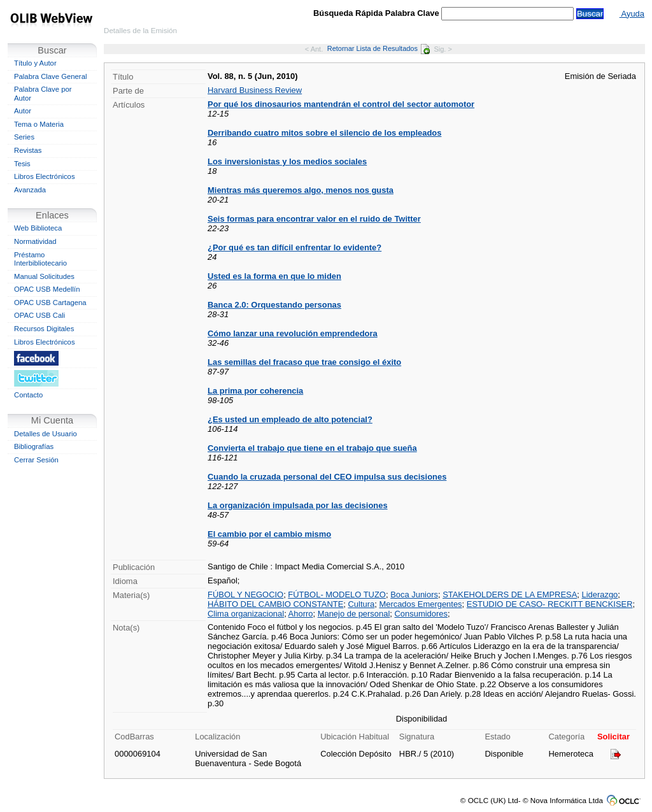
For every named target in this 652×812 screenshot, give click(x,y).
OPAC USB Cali (39, 315)
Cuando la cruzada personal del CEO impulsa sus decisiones (327, 477)
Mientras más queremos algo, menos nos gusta (301, 190)
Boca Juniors (414, 595)
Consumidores (421, 614)
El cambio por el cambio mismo (269, 534)
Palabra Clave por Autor (43, 94)
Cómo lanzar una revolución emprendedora (293, 333)
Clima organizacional (246, 614)
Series (24, 137)
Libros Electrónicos (45, 176)
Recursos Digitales (44, 329)
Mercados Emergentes (420, 604)
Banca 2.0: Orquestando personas (274, 305)
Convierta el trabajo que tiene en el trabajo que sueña (312, 448)
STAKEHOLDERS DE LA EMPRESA (510, 595)
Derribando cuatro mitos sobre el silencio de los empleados (324, 133)
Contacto (28, 395)
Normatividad (35, 241)
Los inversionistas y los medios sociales (287, 161)
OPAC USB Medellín (47, 289)
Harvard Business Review (255, 90)
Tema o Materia (39, 124)
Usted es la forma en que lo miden (274, 276)
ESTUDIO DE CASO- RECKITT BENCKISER (550, 604)
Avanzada (30, 190)
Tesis (22, 164)
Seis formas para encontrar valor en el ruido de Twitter (314, 219)
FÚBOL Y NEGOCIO (245, 595)
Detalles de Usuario (46, 434)
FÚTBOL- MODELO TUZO (337, 595)
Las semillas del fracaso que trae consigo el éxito (304, 362)
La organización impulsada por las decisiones (298, 505)
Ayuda (632, 14)
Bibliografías (34, 446)
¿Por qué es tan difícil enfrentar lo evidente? (294, 247)
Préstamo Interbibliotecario (40, 259)
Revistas (28, 150)
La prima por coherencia (255, 391)
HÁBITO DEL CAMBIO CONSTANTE (275, 604)
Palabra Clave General (50, 76)
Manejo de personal (354, 614)
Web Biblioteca (38, 228)
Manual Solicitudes (44, 276)
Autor (23, 111)
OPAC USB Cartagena (50, 303)
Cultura (362, 604)
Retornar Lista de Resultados (379, 48)
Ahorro (301, 614)
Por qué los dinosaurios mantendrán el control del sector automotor (341, 104)
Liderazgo (599, 595)
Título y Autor (35, 63)
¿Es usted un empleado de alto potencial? (290, 419)
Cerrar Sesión (36, 460)
